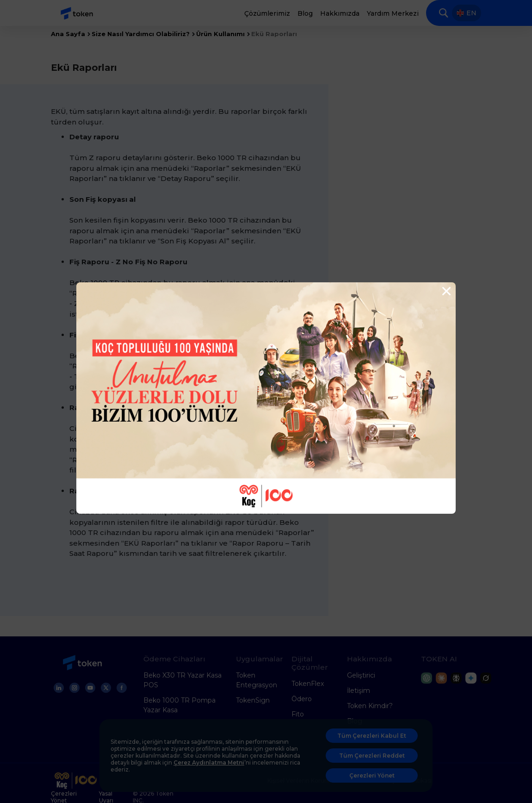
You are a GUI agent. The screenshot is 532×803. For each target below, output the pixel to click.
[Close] (445, 292)
